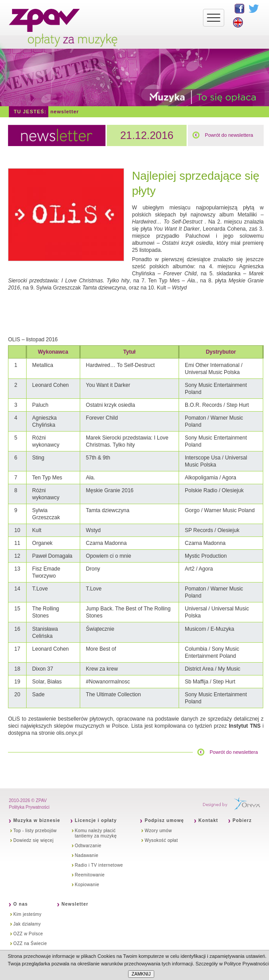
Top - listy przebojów (35, 831)
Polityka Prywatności (29, 807)
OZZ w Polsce (28, 934)
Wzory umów (158, 831)
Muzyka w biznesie (37, 820)
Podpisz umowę (164, 820)
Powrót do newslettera (229, 135)
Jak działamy (27, 924)
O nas (21, 904)
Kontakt (208, 820)
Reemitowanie (90, 875)
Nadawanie (87, 855)
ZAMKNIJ (141, 974)
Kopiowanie (87, 885)
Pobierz (242, 820)
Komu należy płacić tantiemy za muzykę (96, 833)
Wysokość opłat (161, 840)
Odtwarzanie (88, 846)
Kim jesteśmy (27, 914)
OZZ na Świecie (30, 943)
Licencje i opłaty (96, 820)
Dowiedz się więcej (33, 840)
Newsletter (65, 112)
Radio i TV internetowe (99, 865)
